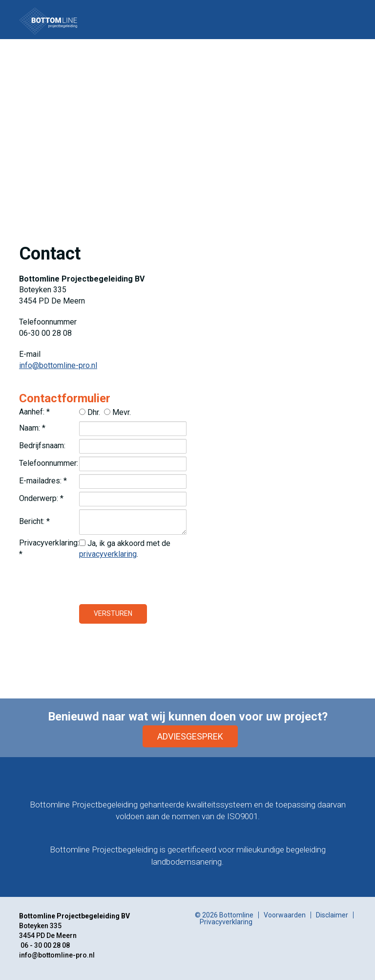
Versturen (113, 613)
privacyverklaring (108, 554)
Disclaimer (332, 915)
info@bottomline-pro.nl (58, 365)
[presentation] (153, 582)
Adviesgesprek (190, 736)
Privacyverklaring (226, 922)
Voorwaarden (285, 915)
